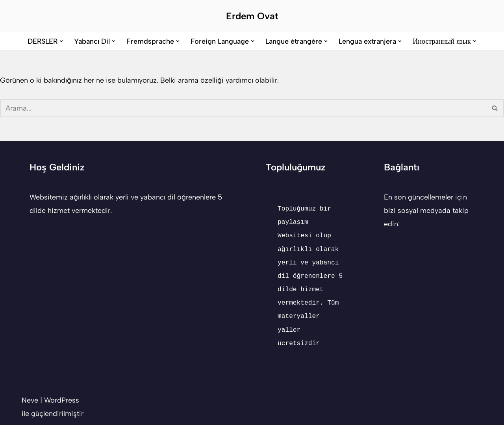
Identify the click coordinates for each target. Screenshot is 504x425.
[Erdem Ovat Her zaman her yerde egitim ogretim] (252, 16)
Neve (30, 400)
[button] (61, 41)
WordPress (62, 400)
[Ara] (243, 108)
